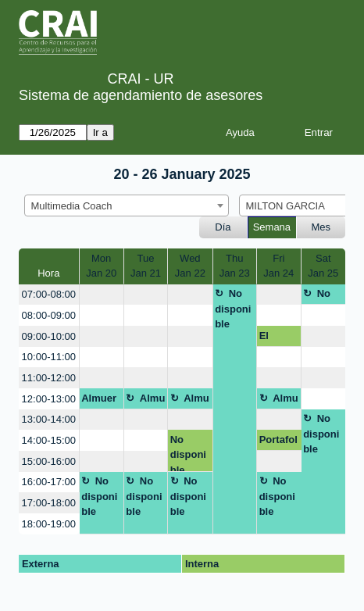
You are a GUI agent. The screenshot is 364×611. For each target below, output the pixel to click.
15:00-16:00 (49, 461)
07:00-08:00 (49, 294)
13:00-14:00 (49, 419)
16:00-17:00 (49, 482)
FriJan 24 (278, 266)
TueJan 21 (146, 266)
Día (223, 227)
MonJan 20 (101, 266)
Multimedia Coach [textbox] (72, 206)
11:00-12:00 (49, 378)
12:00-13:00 (49, 399)
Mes (321, 227)
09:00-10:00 (49, 336)
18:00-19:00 (49, 524)
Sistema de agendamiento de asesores (141, 95)
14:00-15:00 (49, 440)
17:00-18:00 (49, 503)
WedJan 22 (190, 266)
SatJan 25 (323, 266)
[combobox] (127, 205)
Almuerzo (99, 401)
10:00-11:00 (49, 357)
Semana (272, 227)
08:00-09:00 (49, 315)
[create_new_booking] (102, 295)
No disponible (233, 309)
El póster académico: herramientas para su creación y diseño (278, 338)
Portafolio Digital (278, 442)
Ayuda (240, 132)
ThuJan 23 (235, 266)
